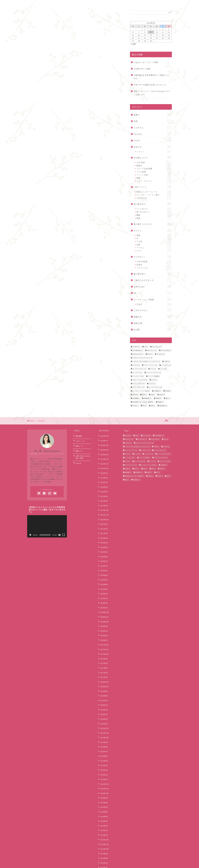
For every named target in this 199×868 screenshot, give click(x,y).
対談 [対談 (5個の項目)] (153, 395)
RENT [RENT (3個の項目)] (150, 354)
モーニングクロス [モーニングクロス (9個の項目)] (139, 384)
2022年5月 (103, 479)
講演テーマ (78, 444)
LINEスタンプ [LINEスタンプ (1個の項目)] (152, 350)
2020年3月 (103, 537)
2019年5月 (103, 565)
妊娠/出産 (152, 323)
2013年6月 (103, 799)
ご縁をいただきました (152, 280)
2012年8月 (103, 831)
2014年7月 (103, 749)
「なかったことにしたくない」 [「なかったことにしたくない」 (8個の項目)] (142, 358)
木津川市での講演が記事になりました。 (151, 85)
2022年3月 (103, 487)
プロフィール (79, 440)
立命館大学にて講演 (142, 69)
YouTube (152, 134)
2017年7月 (103, 627)
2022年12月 (103, 455)
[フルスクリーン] (64, 535)
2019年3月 (103, 573)
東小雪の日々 (152, 204)
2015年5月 (103, 709)
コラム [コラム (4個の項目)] (153, 369)
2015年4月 (103, 713)
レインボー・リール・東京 (154, 195)
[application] (47, 526)
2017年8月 (103, 623)
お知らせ (152, 147)
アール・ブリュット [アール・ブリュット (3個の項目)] (150, 365)
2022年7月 (103, 475)
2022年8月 (103, 471)
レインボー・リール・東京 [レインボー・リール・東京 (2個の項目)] (141, 391)
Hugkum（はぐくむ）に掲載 (146, 62)
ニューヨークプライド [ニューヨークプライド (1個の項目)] (154, 372)
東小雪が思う (152, 274)
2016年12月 (103, 643)
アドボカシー (152, 257)
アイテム (154, 248)
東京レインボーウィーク (154, 192)
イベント (154, 152)
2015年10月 (103, 690)
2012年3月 (103, 850)
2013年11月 (103, 780)
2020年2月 (103, 541)
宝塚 (152, 121)
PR (152, 293)
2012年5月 (103, 842)
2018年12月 (103, 584)
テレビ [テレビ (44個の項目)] (163, 369)
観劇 (154, 215)
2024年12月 (103, 443)
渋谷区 (154, 304)
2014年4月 (103, 760)
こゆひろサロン (152, 310)
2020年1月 (103, 545)
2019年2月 (103, 576)
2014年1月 (103, 772)
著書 (154, 178)
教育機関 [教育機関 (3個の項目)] (136, 398)
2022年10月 (103, 463)
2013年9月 (103, 788)
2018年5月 (103, 596)
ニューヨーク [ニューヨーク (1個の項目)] (137, 372)
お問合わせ (48, 3)
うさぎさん (152, 128)
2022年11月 (103, 459)
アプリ (154, 251)
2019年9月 (103, 549)
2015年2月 (103, 721)
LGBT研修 (154, 162)
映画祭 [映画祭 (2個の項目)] (159, 398)
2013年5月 (103, 803)
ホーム (33, 3)
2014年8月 (103, 745)
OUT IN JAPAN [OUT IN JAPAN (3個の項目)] (166, 350)
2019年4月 (103, 569)
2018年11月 (103, 588)
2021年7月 (103, 514)
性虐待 (154, 265)
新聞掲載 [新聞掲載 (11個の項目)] (148, 398)
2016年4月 (103, 666)
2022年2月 (103, 490)
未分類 (152, 330)
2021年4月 (103, 522)
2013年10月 (103, 784)
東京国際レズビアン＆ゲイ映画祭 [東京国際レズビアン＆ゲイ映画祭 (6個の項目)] (143, 402)
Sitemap (47, 865)
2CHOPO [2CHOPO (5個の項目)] (136, 347)
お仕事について (152, 158)
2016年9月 (103, 651)
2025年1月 (103, 440)
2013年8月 (103, 791)
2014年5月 (103, 756)
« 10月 (133, 44)
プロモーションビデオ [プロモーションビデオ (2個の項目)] (140, 380)
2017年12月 (103, 612)
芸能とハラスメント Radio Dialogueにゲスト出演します (152, 93)
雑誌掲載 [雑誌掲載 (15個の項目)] (163, 406)
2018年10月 (103, 592)
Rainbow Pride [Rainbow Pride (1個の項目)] (138, 354)
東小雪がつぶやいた (152, 224)
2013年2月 (103, 815)
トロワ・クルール (154, 181)
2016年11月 (103, 647)
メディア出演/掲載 (154, 168)
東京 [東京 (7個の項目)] (168, 398)
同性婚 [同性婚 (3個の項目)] (168, 391)
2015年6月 (103, 706)
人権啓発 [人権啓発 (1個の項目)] (157, 391)
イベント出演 (154, 175)
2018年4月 (103, 600)
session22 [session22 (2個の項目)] (161, 354)
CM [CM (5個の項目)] (146, 347)
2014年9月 (103, 741)
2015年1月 (103, 725)
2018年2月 (103, 608)
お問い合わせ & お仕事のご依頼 (82, 453)
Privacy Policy (35, 865)
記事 (154, 245)
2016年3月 (103, 670)
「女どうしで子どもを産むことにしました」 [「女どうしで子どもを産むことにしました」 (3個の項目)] (146, 361)
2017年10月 (103, 619)
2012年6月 (103, 838)
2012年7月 (103, 835)
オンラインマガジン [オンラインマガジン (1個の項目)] (139, 369)
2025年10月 (103, 436)
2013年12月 (103, 776)
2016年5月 (103, 662)
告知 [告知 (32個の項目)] (135, 395)
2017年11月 (103, 616)
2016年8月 (103, 655)
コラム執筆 (154, 172)
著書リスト (78, 448)
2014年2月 (103, 768)
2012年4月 (103, 846)
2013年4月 (103, 807)
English (63, 3)
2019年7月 (103, 557)
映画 (154, 235)
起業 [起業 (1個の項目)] (153, 406)
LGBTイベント (152, 187)
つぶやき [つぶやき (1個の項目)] (136, 365)
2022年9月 (103, 467)
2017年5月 (103, 631)
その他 (154, 241)
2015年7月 (103, 702)
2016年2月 (103, 674)
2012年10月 (103, 827)
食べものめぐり (154, 212)
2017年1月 (103, 639)
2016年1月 (103, 678)
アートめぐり (154, 209)
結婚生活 (152, 317)
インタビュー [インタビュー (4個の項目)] (166, 365)
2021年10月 (103, 506)
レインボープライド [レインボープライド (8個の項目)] (155, 387)
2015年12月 (103, 682)
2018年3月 (103, 604)
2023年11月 (103, 447)
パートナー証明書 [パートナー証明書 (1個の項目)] (154, 376)
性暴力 (152, 115)
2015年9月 (103, 694)
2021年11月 (103, 502)
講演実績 (78, 436)
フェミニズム (154, 268)
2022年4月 (103, 483)
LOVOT (152, 140)
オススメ (152, 231)
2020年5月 (103, 530)
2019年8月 (103, 553)
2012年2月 (103, 854)
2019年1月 (103, 580)
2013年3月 (103, 811)
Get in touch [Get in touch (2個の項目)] (157, 347)
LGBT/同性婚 (154, 261)
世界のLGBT (152, 287)
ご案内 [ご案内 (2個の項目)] (167, 361)
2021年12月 (103, 498)
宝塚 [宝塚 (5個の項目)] (144, 395)
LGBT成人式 (154, 198)
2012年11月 (103, 823)
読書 (154, 218)
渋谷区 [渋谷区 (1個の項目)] (135, 406)
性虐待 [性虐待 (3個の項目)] (162, 395)
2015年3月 (103, 717)
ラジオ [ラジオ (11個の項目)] (152, 384)
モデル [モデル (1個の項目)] (154, 380)
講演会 (154, 165)
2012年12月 (103, 819)
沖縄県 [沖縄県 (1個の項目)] (161, 402)
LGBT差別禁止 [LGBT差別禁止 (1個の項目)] (138, 350)
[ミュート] (60, 535)
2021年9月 (103, 510)
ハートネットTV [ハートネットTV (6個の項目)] (138, 376)
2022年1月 (103, 494)
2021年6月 (103, 518)
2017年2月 (103, 635)
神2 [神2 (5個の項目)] (144, 406)
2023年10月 (103, 451)
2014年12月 (103, 729)
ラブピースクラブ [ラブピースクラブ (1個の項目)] (139, 387)
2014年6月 (103, 752)
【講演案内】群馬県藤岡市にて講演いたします (152, 77)
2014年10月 (103, 737)
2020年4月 (103, 533)
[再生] (30, 535)
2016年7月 (103, 659)
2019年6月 (103, 561)
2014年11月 (103, 733)
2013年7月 (103, 795)
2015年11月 (103, 686)
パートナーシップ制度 (152, 299)
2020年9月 (103, 526)
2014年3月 (103, 764)
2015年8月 (103, 698)
